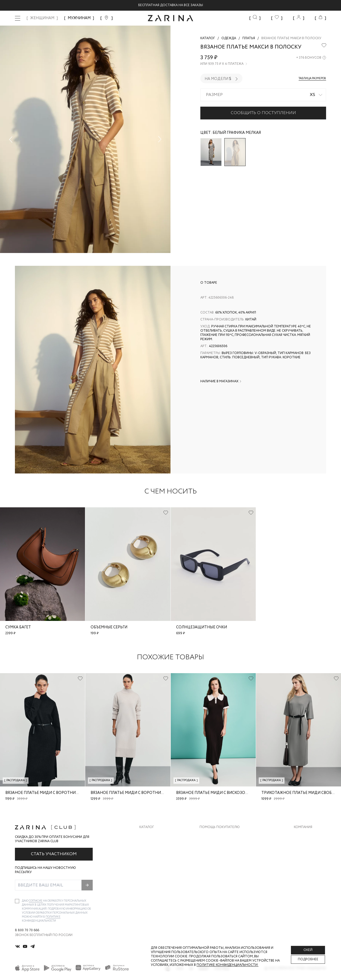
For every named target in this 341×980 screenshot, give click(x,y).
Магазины (303, 878)
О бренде (302, 835)
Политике (53, 917)
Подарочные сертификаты (224, 878)
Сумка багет (18, 627)
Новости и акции (310, 867)
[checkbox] (17, 901)
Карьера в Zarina (308, 846)
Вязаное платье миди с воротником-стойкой (55, 793)
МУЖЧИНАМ (79, 18)
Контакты (303, 857)
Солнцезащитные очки (202, 627)
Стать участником (54, 854)
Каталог (147, 827)
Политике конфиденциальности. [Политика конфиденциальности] (228, 965)
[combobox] (263, 95)
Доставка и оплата (217, 835)
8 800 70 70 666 (27, 930)
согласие (36, 901)
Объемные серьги (109, 627)
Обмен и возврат (215, 846)
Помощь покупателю (220, 827)
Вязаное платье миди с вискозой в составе (223, 793)
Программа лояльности (222, 867)
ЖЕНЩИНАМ (42, 18)
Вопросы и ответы (217, 857)
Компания (303, 827)
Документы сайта (216, 889)
